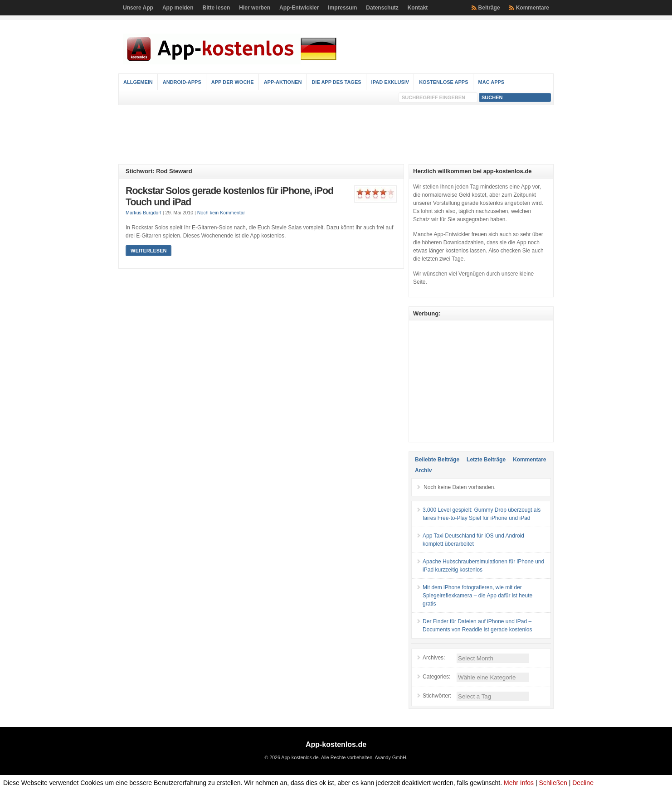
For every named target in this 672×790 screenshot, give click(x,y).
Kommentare (533, 8)
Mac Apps (492, 82)
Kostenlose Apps (443, 82)
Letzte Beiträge (486, 460)
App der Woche (233, 82)
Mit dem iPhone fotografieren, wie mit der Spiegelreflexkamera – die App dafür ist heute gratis (477, 596)
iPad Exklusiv (390, 82)
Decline (583, 783)
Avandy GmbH (390, 757)
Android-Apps (182, 82)
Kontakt (418, 8)
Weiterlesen (149, 251)
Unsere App (138, 8)
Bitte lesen (217, 8)
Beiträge (489, 8)
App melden (178, 8)
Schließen (553, 783)
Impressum (342, 8)
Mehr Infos (519, 783)
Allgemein (138, 82)
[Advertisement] (336, 135)
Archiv (423, 470)
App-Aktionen (283, 82)
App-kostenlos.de (336, 744)
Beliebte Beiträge (437, 460)
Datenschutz (382, 8)
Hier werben (255, 8)
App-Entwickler (299, 8)
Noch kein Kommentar (221, 213)
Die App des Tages (336, 82)
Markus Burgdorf (144, 213)
